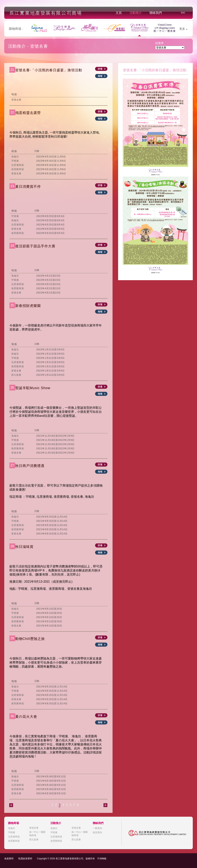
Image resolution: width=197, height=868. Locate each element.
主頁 (119, 13)
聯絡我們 (156, 13)
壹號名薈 (34, 828)
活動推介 (136, 13)
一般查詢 (97, 828)
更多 (183, 29)
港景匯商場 (14, 841)
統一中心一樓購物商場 (37, 834)
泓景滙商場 (14, 837)
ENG (183, 13)
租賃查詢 (97, 832)
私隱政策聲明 (25, 859)
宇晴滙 (12, 832)
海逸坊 (12, 828)
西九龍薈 (34, 840)
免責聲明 (9, 859)
